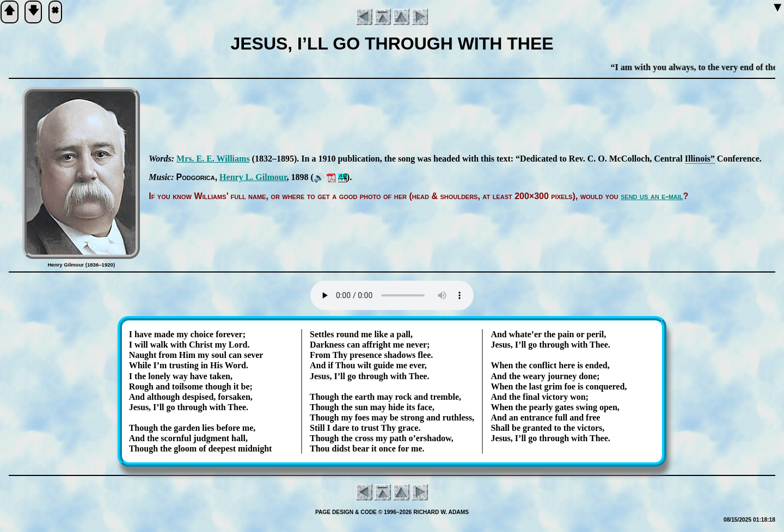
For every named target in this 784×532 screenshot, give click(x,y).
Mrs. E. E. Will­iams (213, 159)
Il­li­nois (698, 159)
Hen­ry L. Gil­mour (253, 177)
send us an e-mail (652, 196)
